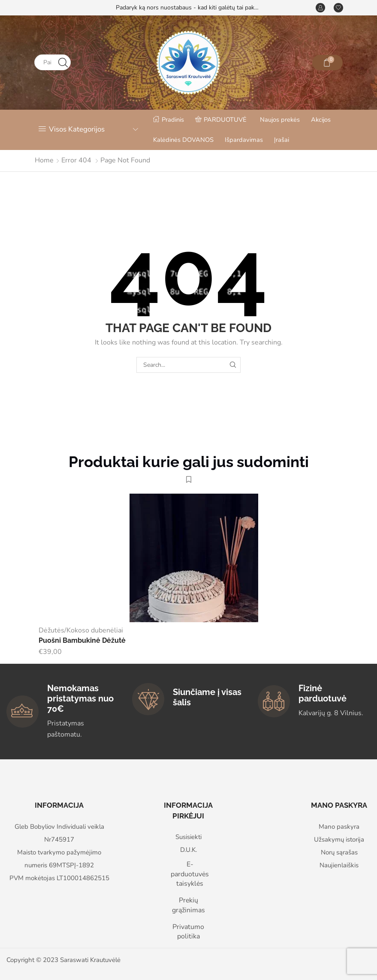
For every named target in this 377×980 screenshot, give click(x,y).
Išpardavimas (244, 140)
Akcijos (321, 120)
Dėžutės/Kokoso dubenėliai (81, 630)
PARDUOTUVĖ (221, 120)
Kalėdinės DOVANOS (183, 140)
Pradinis (169, 120)
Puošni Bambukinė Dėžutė (82, 640)
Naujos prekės (280, 120)
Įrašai (282, 140)
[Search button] (63, 62)
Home (44, 160)
